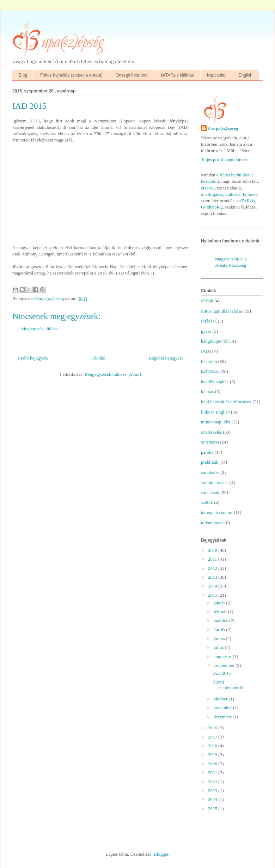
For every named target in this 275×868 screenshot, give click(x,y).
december (223, 717)
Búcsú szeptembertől (228, 685)
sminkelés (210, 472)
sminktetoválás (215, 483)
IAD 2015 (221, 673)
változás (233, 194)
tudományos (212, 523)
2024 (213, 799)
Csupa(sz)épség (223, 128)
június (220, 638)
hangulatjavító (214, 341)
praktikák (210, 462)
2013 (213, 577)
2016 (213, 728)
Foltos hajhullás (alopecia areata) (71, 75)
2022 (213, 782)
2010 (213, 550)
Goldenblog (212, 207)
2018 (213, 746)
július (219, 647)
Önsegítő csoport (132, 75)
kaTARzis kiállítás (177, 75)
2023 (213, 791)
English (246, 75)
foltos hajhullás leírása (222, 311)
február (221, 612)
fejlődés (250, 194)
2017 (213, 737)
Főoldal (98, 358)
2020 (213, 764)
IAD (205, 351)
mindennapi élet (216, 422)
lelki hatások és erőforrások (226, 402)
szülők (207, 503)
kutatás (207, 391)
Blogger (161, 854)
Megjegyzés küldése (40, 329)
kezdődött (210, 181)
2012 (213, 568)
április (220, 630)
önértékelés (211, 432)
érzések (208, 188)
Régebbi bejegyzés (166, 358)
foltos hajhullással (236, 175)
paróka (207, 452)
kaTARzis (246, 201)
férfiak (207, 301)
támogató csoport (217, 513)
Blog (23, 75)
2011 (213, 559)
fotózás (208, 321)
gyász (206, 331)
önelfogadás (212, 194)
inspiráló (209, 361)
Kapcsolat (216, 75)
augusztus (223, 656)
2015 (213, 595)
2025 (213, 809)
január (220, 603)
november (223, 708)
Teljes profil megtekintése (225, 159)
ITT (35, 121)
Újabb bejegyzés (33, 358)
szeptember (225, 665)
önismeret (210, 442)
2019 (213, 755)
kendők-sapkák (215, 382)
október (221, 699)
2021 (213, 773)
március (221, 620)
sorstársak (210, 492)
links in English (215, 412)
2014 (213, 586)
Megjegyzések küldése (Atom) (113, 374)
